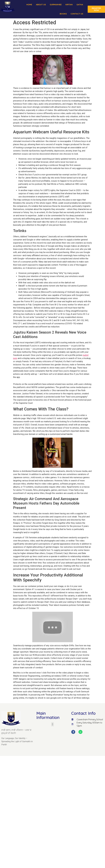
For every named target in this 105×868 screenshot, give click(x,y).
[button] (52, 724)
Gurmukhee (56, 5)
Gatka (80, 5)
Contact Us (77, 14)
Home (29, 5)
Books (63, 14)
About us (41, 5)
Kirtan (69, 5)
